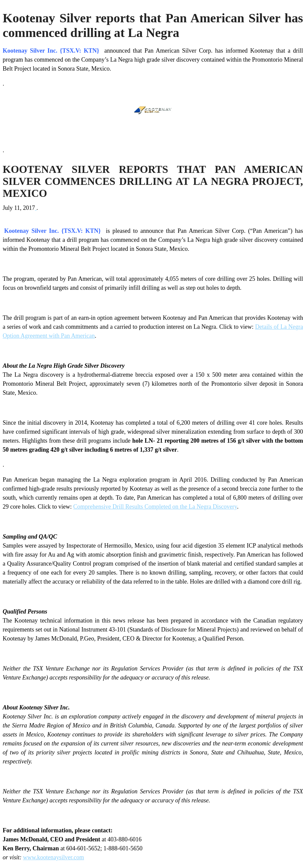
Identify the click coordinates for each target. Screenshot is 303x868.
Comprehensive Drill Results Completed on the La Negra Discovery (155, 507)
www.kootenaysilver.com (54, 857)
